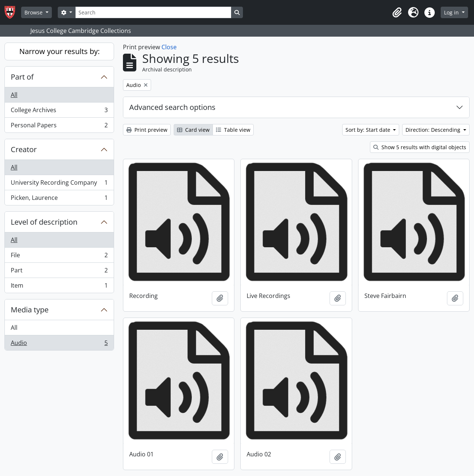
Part (59, 272)
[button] (397, 13)
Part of (22, 77)
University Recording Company (59, 184)
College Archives (59, 112)
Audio (59, 344)
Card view (193, 130)
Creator (24, 149)
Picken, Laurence (59, 199)
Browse (34, 12)
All (14, 95)
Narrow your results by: (59, 51)
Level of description (44, 222)
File (59, 257)
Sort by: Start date (369, 130)
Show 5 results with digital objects (420, 147)
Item (59, 287)
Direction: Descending (434, 130)
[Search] (153, 12)
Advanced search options (172, 107)
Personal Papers (59, 127)
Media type (30, 310)
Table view (233, 130)
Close (169, 47)
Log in (452, 12)
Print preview (147, 130)
